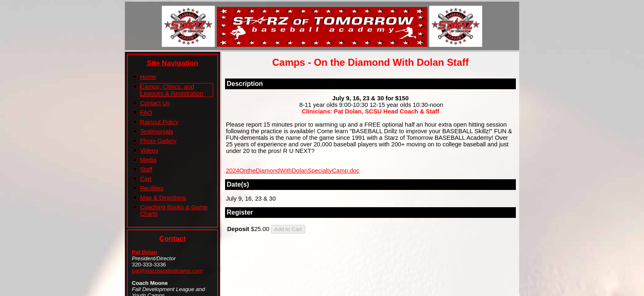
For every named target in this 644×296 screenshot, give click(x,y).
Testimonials (157, 132)
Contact (173, 238)
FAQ (146, 113)
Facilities (152, 188)
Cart (146, 179)
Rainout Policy (159, 122)
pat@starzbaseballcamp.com (167, 271)
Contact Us (155, 103)
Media (148, 160)
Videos (149, 150)
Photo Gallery (158, 141)
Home (148, 77)
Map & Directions (163, 198)
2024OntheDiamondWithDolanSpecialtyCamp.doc (293, 171)
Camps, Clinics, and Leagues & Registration (172, 90)
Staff (146, 169)
